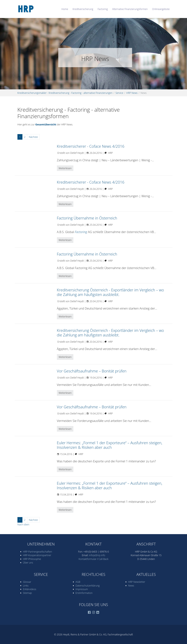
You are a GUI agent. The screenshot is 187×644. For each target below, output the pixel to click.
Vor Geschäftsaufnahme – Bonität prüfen (92, 371)
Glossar (27, 582)
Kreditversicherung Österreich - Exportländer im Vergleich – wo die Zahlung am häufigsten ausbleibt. (110, 292)
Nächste (33, 137)
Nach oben (23, 524)
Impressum (82, 589)
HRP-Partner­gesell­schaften (38, 552)
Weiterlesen (65, 168)
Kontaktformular (88, 559)
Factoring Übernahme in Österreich (87, 218)
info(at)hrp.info (97, 555)
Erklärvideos (30, 589)
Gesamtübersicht (46, 124)
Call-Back (103, 559)
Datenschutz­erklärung (88, 586)
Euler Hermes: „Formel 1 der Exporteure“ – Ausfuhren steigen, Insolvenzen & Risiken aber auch (110, 445)
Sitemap (27, 593)
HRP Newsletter (137, 582)
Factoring (81, 232)
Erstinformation (84, 593)
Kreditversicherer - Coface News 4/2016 (91, 146)
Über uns (28, 563)
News (131, 586)
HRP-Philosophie (32, 559)
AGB (78, 582)
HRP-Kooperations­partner (37, 555)
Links (26, 586)
